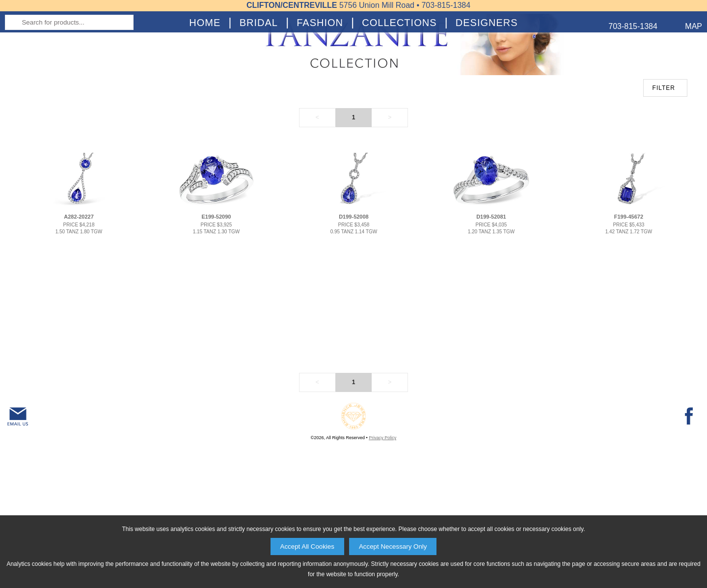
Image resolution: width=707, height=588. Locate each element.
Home (205, 101)
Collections (399, 101)
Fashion (320, 101)
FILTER (664, 199)
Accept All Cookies (307, 546)
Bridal (259, 101)
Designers (487, 101)
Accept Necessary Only (393, 546)
